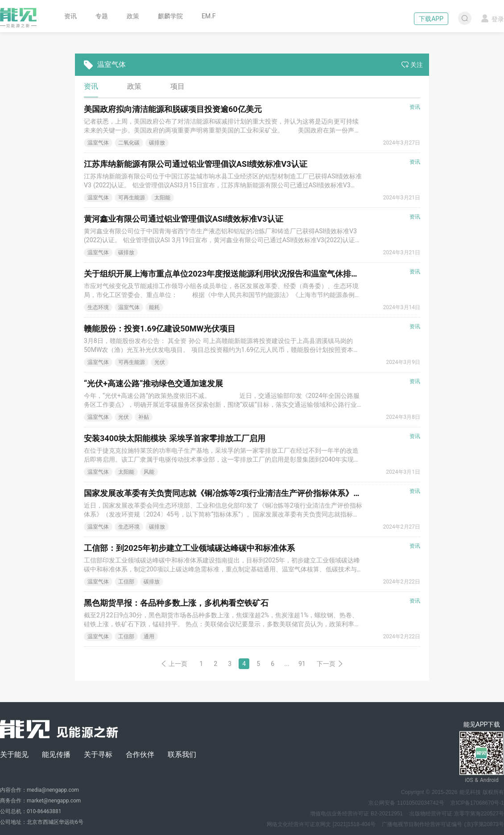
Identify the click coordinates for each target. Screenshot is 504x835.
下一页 (330, 664)
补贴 (144, 417)
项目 (178, 86)
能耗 (154, 307)
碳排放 (157, 143)
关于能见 (14, 754)
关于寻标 (98, 754)
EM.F (209, 16)
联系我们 (182, 754)
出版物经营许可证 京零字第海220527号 (457, 814)
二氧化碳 (129, 143)
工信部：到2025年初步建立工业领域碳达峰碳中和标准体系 (189, 548)
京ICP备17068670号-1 (477, 803)
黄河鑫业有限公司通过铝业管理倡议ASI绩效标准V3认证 (184, 219)
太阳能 (162, 198)
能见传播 (56, 754)
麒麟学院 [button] (170, 16)
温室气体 (98, 143)
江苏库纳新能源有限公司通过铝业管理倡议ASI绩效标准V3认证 (196, 164)
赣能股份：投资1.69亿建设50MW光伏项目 (160, 329)
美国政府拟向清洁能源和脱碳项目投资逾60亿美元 (173, 109)
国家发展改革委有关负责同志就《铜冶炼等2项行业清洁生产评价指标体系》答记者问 (235, 493)
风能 (149, 472)
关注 (412, 65)
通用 (149, 637)
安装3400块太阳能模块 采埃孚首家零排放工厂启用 (175, 438)
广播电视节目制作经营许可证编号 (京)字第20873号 (443, 824)
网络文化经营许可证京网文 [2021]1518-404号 (321, 824)
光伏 (160, 362)
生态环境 (98, 307)
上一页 (174, 664)
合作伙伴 (140, 754)
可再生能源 (132, 198)
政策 (133, 16)
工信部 (126, 582)
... (287, 664)
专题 (102, 16)
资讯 (70, 16)
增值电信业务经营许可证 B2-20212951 (356, 814)
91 (302, 664)
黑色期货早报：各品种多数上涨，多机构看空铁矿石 (176, 603)
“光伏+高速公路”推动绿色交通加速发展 (153, 383)
